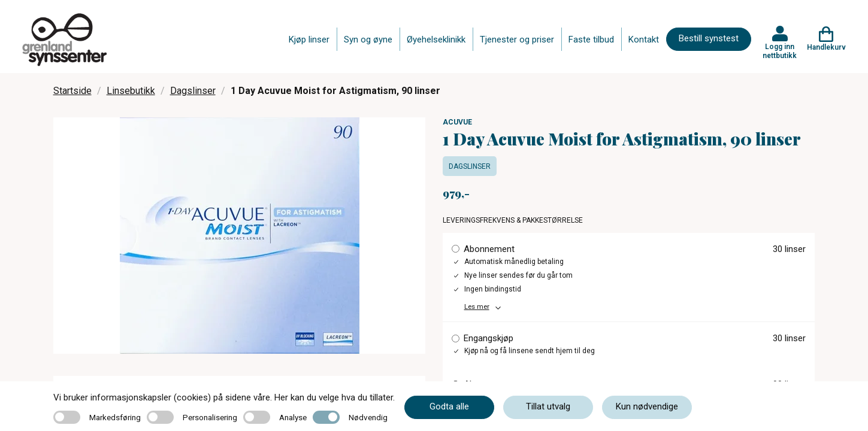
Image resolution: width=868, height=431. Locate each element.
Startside (72, 91)
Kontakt (644, 40)
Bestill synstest (709, 38)
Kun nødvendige (647, 406)
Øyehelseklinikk (436, 40)
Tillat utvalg (548, 406)
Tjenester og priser (517, 40)
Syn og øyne (368, 40)
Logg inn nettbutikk (780, 51)
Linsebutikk (131, 91)
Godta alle (449, 406)
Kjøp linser (309, 40)
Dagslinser (193, 91)
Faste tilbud (591, 40)
